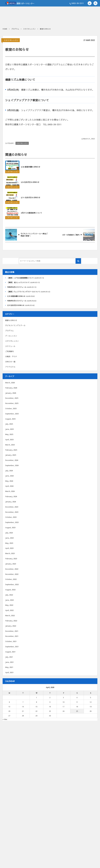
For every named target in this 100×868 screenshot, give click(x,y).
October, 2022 (11, 579)
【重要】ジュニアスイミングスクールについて (24, 292)
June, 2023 (9, 538)
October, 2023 (11, 517)
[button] (90, 3)
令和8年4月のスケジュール (17, 287)
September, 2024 (12, 465)
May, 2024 (9, 481)
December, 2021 (12, 631)
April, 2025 (9, 440)
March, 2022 (10, 615)
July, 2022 (9, 595)
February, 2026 (11, 388)
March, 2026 (10, 383)
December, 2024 (12, 460)
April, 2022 (9, 610)
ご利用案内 (9, 351)
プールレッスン (11, 336)
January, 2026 (11, 393)
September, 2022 (12, 584)
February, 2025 (11, 450)
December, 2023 (12, 507)
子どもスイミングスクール (15, 325)
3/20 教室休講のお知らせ (31, 169)
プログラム (9, 331)
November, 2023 (12, 512)
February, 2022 (11, 621)
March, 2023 (10, 553)
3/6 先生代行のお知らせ (30, 184)
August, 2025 (10, 419)
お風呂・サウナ (11, 356)
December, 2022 (12, 569)
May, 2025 (9, 434)
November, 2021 (12, 636)
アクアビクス (10, 367)
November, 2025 (12, 403)
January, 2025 (11, 455)
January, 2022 (11, 626)
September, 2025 (12, 414)
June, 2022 (9, 600)
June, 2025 (9, 429)
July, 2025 (9, 424)
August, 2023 (10, 528)
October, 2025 (11, 408)
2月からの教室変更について (31, 215)
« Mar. (5, 719)
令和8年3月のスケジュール (17, 301)
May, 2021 (9, 667)
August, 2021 (10, 652)
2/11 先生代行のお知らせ (31, 199)
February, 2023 (11, 559)
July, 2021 (9, 657)
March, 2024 (10, 491)
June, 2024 (9, 476)
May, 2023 (9, 543)
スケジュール (10, 346)
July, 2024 (9, 471)
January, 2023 (11, 564)
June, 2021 (9, 662)
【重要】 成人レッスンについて (18, 282)
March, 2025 (10, 445)
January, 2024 (11, 502)
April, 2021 (9, 672)
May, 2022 (9, 605)
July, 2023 (9, 533)
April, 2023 (9, 548)
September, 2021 (12, 647)
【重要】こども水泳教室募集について (20, 278)
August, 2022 (10, 590)
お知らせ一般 (10, 362)
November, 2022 (12, 574)
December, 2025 (12, 398)
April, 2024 (9, 486)
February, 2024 (11, 496)
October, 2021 (11, 641)
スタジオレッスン (11, 40)
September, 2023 (12, 522)
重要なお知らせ (11, 320)
